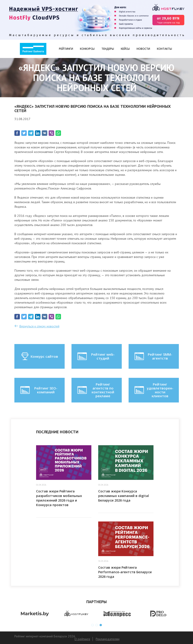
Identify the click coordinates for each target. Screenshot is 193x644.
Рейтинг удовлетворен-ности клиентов (153, 390)
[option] (35, 614)
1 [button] (93, 625)
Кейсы (125, 49)
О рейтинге (82, 639)
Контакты (164, 49)
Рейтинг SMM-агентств (153, 356)
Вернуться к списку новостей (39, 326)
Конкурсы (87, 49)
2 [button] (97, 625)
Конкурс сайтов (39, 356)
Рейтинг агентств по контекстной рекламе (95, 390)
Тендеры (108, 49)
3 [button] (101, 625)
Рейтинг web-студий (96, 356)
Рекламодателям (108, 639)
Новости (143, 49)
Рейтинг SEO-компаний (38, 390)
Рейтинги (66, 49)
